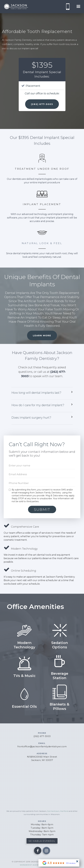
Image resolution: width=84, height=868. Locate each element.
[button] (78, 7)
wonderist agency (30, 865)
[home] (15, 7)
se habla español (42, 841)
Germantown (53, 811)
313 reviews (71, 863)
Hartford (64, 811)
